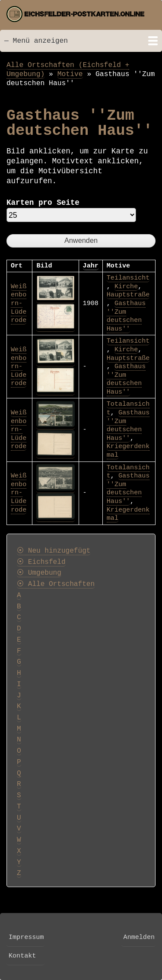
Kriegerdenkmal (128, 514)
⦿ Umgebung (39, 573)
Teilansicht (128, 278)
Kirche (126, 286)
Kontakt (22, 956)
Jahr (91, 266)
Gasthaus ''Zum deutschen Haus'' (126, 316)
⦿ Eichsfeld (41, 562)
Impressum (26, 937)
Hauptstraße (128, 295)
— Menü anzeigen (36, 41)
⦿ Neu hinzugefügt (54, 551)
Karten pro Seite (43, 203)
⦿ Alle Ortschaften (56, 584)
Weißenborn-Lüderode (19, 303)
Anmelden (139, 937)
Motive (70, 74)
